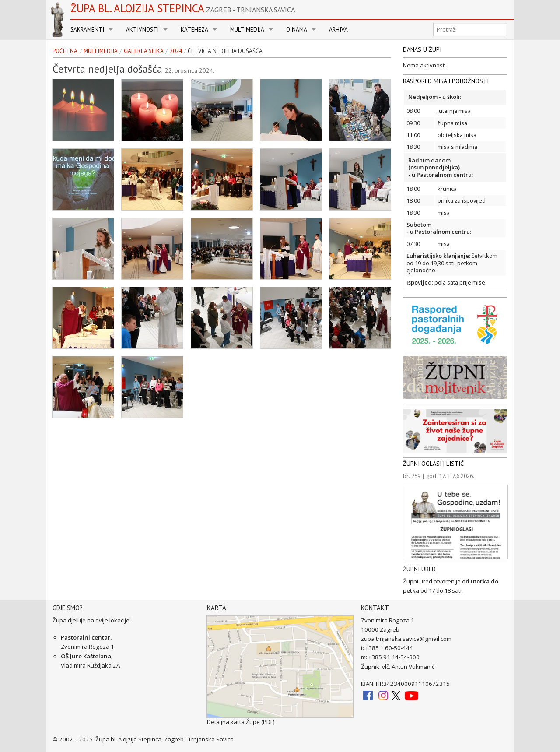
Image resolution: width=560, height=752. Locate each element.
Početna (65, 51)
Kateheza (194, 30)
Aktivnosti (142, 30)
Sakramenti (87, 30)
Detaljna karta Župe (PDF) (241, 722)
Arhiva (338, 30)
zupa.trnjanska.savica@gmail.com (406, 639)
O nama (297, 30)
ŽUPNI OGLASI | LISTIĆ (433, 464)
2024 (176, 51)
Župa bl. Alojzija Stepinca (183, 8)
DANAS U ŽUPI (422, 49)
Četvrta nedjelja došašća (225, 51)
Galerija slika (144, 51)
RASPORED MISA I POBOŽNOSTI (446, 81)
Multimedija (247, 30)
